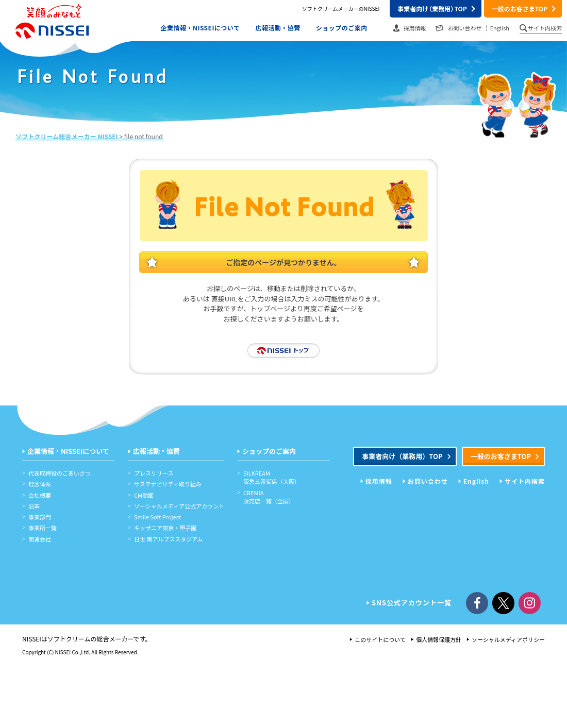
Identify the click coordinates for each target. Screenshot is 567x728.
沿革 (34, 506)
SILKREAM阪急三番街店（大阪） (272, 477)
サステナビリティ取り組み (168, 484)
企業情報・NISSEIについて (201, 27)
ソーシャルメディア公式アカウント (179, 506)
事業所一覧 (43, 528)
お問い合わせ (465, 28)
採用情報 (415, 28)
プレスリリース (154, 473)
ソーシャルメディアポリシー (508, 639)
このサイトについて (380, 639)
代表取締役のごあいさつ (60, 473)
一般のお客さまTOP (520, 9)
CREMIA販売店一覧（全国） (269, 497)
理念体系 (40, 484)
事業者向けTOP (432, 9)
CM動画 (144, 495)
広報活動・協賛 (278, 27)
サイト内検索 (545, 28)
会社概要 (40, 495)
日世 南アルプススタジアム (169, 539)
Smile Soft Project (157, 517)
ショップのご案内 (342, 27)
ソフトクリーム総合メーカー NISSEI (67, 136)
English (500, 28)
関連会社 (40, 539)
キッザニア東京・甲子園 (165, 528)
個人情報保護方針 (439, 639)
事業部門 (40, 517)
